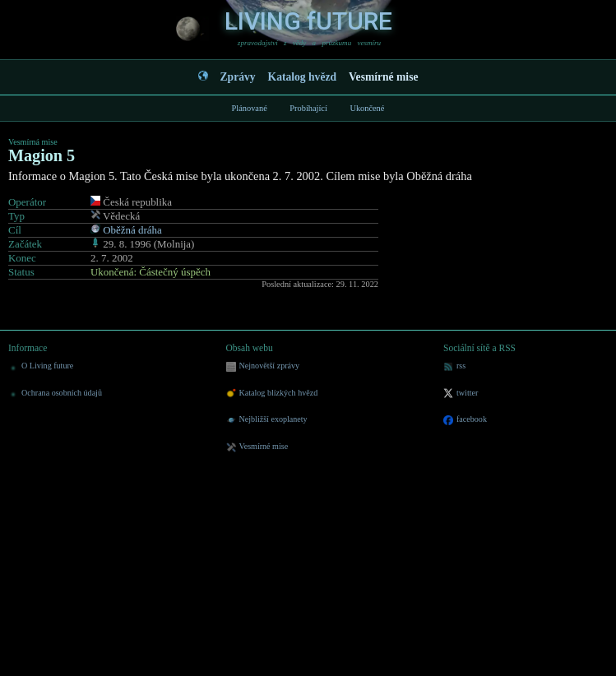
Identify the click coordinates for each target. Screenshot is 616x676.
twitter (461, 394)
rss (454, 366)
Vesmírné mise (383, 77)
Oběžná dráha (132, 230)
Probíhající (308, 108)
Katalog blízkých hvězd (272, 394)
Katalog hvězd (302, 77)
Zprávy (238, 77)
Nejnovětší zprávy (263, 366)
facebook (465, 420)
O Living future (41, 366)
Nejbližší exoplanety (267, 420)
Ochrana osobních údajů (55, 394)
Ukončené (367, 108)
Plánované (250, 108)
